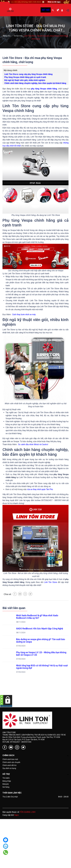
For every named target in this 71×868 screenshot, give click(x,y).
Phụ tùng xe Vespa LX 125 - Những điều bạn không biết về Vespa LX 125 (41, 654)
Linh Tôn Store (51, 582)
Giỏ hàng (6, 787)
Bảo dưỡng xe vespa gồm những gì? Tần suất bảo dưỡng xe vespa (41, 641)
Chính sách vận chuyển (11, 762)
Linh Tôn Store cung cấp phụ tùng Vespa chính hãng (28, 74)
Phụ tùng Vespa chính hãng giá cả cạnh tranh (25, 77)
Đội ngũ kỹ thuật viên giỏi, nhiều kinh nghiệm (25, 80)
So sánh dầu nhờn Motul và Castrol (33, 444)
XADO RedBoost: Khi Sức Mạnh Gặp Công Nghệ (40, 629)
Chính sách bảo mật (10, 759)
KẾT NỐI (46, 10)
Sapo (17, 815)
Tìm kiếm (6, 778)
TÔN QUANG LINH (27, 812)
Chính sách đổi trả (9, 765)
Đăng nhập (7, 781)
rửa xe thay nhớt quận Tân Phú (40, 489)
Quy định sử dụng (9, 768)
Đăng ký (6, 784)
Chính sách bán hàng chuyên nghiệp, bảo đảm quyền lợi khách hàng (35, 83)
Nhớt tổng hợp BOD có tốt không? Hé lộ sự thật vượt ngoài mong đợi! (42, 667)
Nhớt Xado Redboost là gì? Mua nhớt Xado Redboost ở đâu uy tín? (37, 617)
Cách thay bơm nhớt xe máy (24, 314)
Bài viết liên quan (14, 608)
